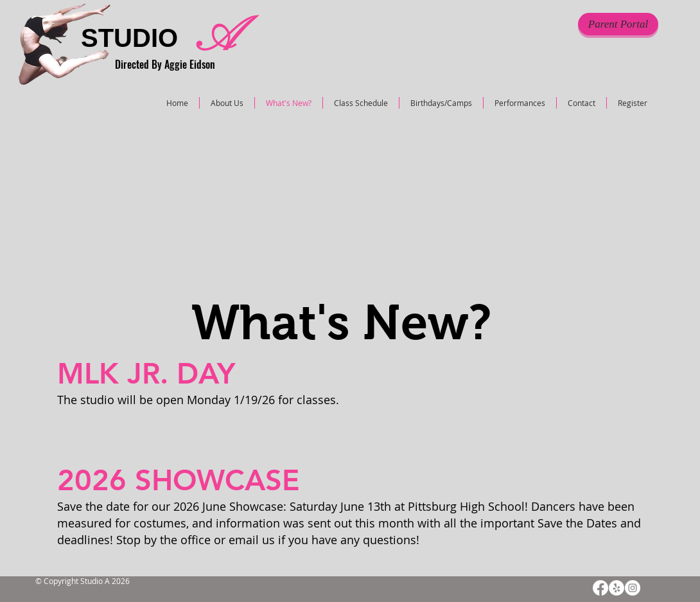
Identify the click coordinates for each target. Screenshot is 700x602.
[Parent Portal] (618, 24)
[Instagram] (633, 588)
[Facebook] (600, 588)
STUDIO (129, 38)
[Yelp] (617, 588)
